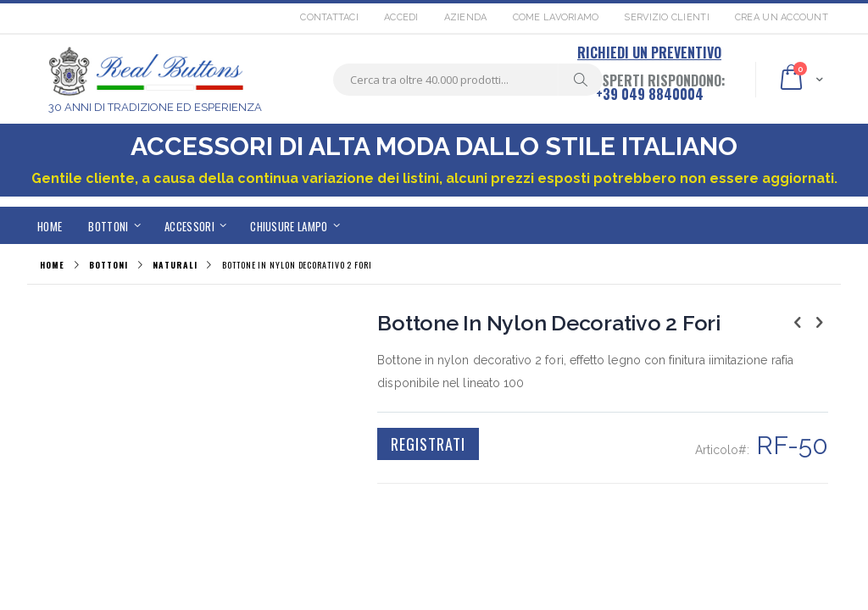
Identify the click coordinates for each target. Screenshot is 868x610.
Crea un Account (782, 17)
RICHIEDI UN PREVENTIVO (649, 53)
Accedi (401, 17)
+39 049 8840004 (650, 94)
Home (52, 265)
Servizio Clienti (666, 17)
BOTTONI (108, 265)
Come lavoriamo (556, 17)
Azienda (466, 17)
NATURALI (175, 265)
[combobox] (468, 80)
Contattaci (329, 17)
